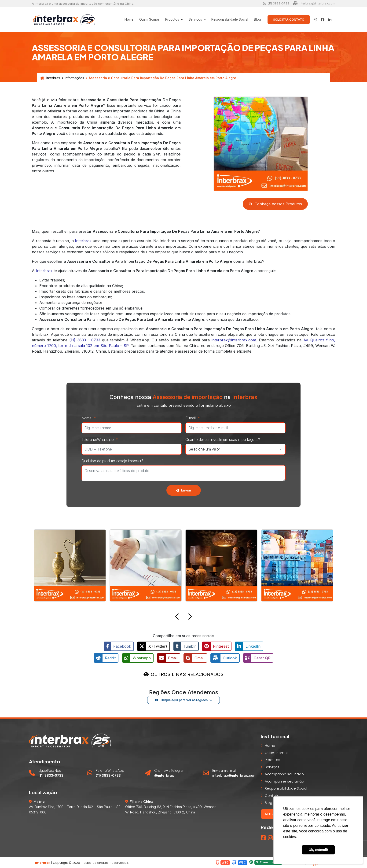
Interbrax (50, 78)
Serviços (272, 767)
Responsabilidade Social (229, 20)
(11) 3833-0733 (276, 3)
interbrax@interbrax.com (314, 3)
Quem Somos (146, 20)
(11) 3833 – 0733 (85, 340)
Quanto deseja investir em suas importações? (223, 440)
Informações (74, 78)
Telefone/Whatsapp (101, 440)
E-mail (194, 418)
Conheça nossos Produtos (275, 204)
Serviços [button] (194, 20)
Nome (90, 418)
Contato (272, 795)
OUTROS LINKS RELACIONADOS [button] (187, 674)
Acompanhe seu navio (284, 774)
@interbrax (164, 775)
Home (125, 20)
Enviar (184, 490)
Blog (257, 20)
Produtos (272, 759)
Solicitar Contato (289, 19)
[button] (177, 617)
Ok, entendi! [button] (318, 850)
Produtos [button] (170, 20)
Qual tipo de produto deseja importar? (112, 461)
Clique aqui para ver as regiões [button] (181, 700)
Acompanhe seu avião (284, 781)
